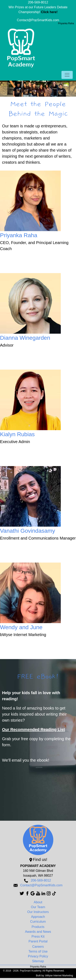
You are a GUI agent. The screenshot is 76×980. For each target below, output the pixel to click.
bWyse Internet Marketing (59, 976)
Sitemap (38, 961)
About (38, 902)
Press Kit (38, 937)
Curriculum (38, 922)
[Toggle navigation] (67, 75)
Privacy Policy (38, 956)
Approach (38, 917)
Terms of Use (38, 951)
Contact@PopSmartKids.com (38, 20)
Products (38, 927)
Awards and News (38, 932)
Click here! (49, 12)
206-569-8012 (38, 2)
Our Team (38, 907)
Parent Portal (38, 941)
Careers (38, 947)
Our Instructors (38, 912)
